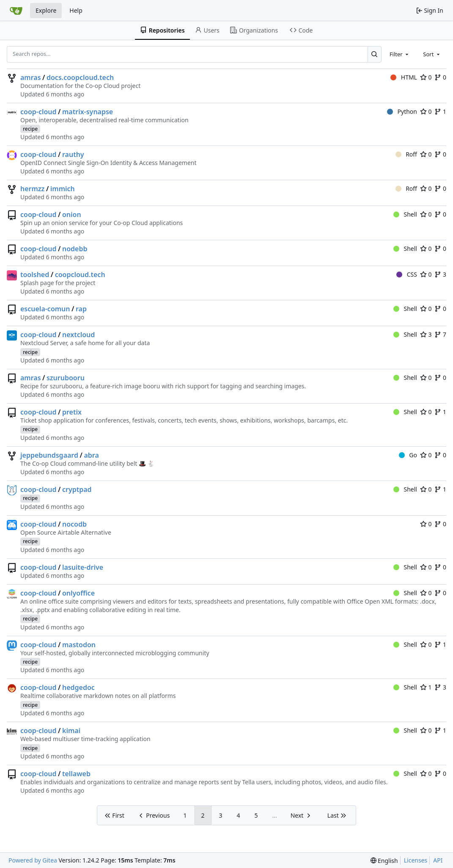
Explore (46, 10)
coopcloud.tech (80, 275)
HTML (404, 77)
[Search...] (375, 54)
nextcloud (78, 335)
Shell (405, 214)
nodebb (75, 249)
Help (76, 10)
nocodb (74, 524)
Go (408, 455)
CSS (407, 274)
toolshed (35, 275)
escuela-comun (45, 309)
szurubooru (66, 378)
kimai (71, 731)
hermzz (32, 189)
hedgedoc (78, 687)
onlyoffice (78, 593)
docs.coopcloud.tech (80, 77)
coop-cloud (38, 112)
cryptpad (77, 489)
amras (31, 77)
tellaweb (76, 774)
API (438, 860)
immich (63, 189)
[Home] (16, 11)
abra (91, 455)
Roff (406, 154)
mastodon (79, 645)
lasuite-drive (83, 567)
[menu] (384, 861)
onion (72, 214)
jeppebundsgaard (49, 455)
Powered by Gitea (33, 860)
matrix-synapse (88, 112)
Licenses (416, 860)
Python (402, 111)
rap (81, 309)
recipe (30, 129)
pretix (72, 412)
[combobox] (400, 54)
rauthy (73, 154)
